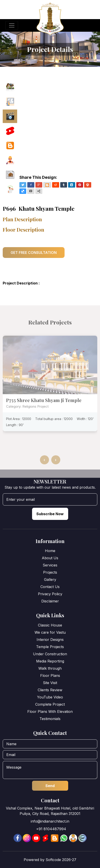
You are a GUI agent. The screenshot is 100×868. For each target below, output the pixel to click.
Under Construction (50, 654)
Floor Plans (50, 676)
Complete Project (50, 704)
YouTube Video (50, 697)
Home (50, 551)
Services (50, 565)
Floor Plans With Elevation (50, 711)
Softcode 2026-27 (61, 860)
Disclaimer (50, 601)
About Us (50, 558)
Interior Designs (50, 640)
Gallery (50, 579)
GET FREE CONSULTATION (34, 253)
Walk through (50, 668)
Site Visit (50, 683)
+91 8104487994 (51, 829)
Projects (50, 572)
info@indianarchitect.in (50, 821)
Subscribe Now (50, 514)
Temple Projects (50, 647)
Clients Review (50, 690)
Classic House (50, 625)
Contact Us (50, 587)
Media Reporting (50, 661)
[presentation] (44, 471)
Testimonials (50, 719)
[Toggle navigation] (12, 25)
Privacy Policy (50, 594)
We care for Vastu (50, 632)
